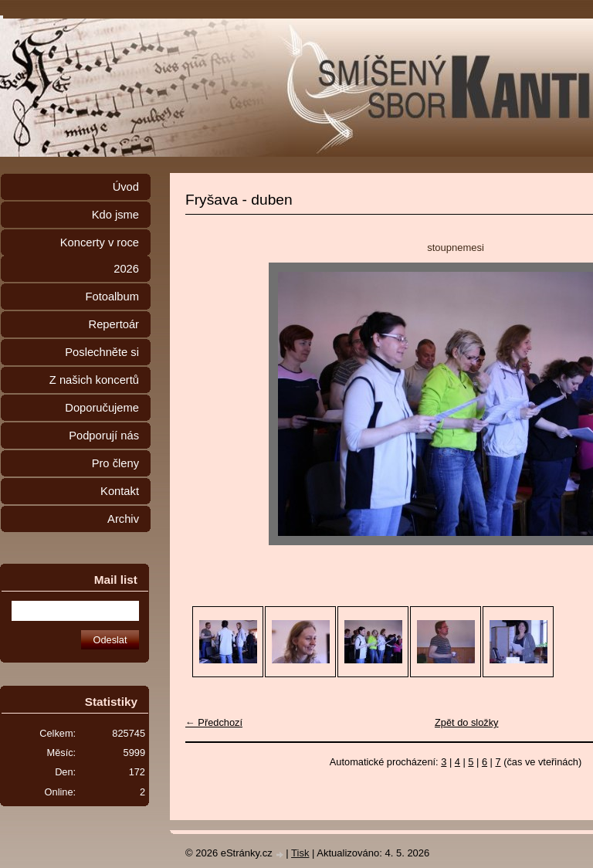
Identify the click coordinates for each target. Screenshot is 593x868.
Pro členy (115, 463)
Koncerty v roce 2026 (100, 256)
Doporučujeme (102, 408)
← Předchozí (214, 722)
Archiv (123, 519)
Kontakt (120, 491)
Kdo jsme (115, 215)
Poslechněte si (102, 352)
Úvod (126, 187)
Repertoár (114, 324)
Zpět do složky (467, 722)
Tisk (300, 853)
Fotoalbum (112, 297)
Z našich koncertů (94, 380)
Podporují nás (104, 436)
